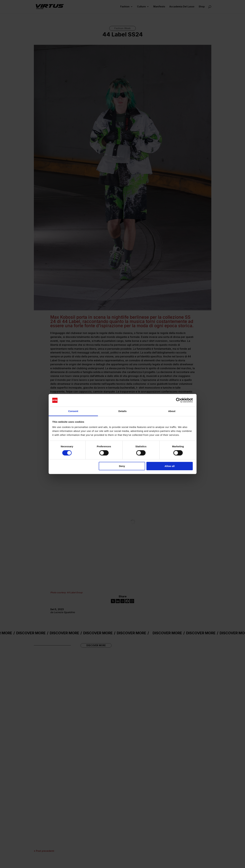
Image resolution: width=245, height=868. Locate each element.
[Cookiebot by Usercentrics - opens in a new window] (178, 400)
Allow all (170, 466)
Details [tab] (123, 411)
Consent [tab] (73, 411)
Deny (122, 466)
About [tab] (172, 411)
